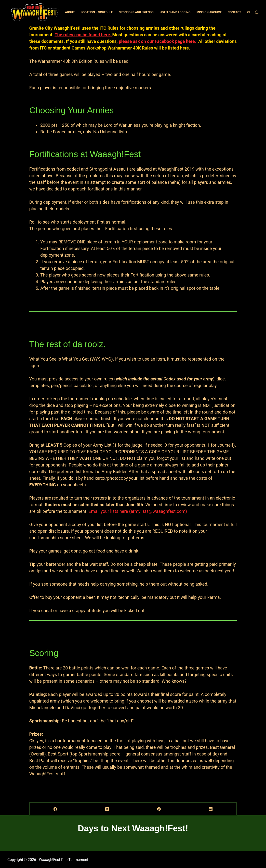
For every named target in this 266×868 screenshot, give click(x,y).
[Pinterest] (159, 809)
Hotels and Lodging (175, 12)
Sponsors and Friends (136, 12)
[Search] (257, 12)
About (70, 12)
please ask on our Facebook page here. (158, 41)
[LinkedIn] (211, 809)
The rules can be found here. (83, 35)
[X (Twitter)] (107, 809)
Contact (234, 12)
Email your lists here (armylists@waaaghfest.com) (138, 511)
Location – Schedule (97, 12)
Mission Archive (209, 12)
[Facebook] (55, 809)
